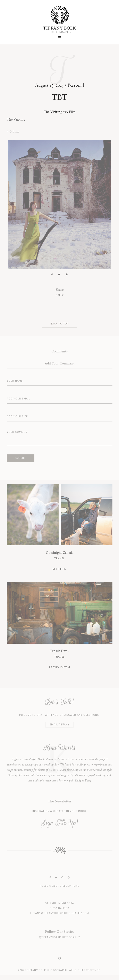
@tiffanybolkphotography (60, 944)
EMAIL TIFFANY (59, 731)
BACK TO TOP (59, 327)
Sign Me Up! (59, 830)
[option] (60, 768)
